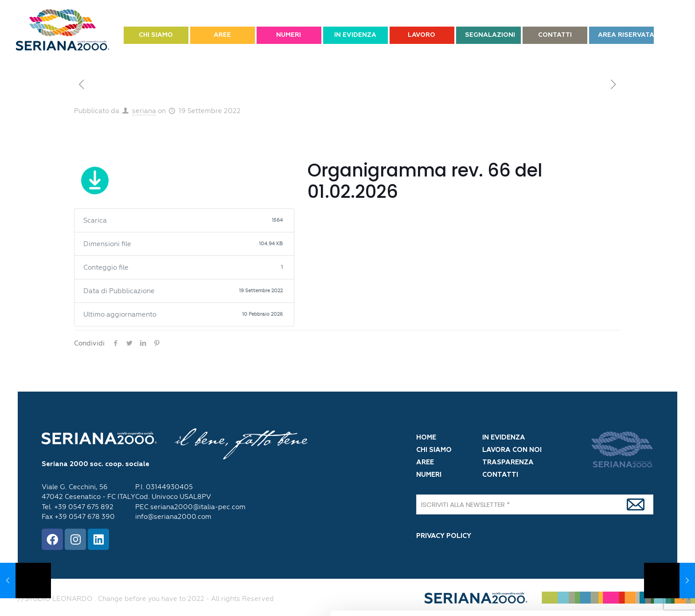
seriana (144, 111)
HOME (426, 437)
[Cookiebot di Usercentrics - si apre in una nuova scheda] (57, 599)
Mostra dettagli (471, 598)
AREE (425, 462)
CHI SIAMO (434, 450)
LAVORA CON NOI (512, 450)
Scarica (95, 182)
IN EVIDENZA (504, 437)
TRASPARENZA (508, 462)
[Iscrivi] (636, 504)
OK (621, 528)
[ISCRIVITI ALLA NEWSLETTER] (535, 504)
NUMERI (429, 475)
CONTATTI (500, 475)
